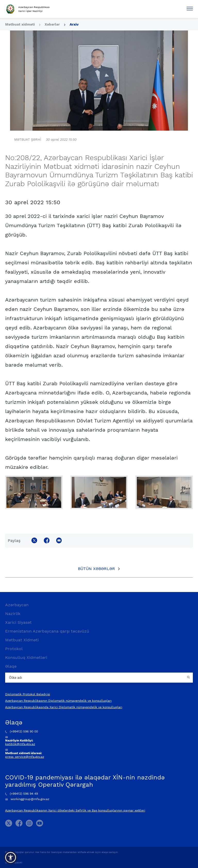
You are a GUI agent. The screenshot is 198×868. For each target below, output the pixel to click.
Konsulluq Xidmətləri (26, 657)
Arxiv (74, 24)
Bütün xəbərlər (96, 569)
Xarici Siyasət (18, 622)
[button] (11, 857)
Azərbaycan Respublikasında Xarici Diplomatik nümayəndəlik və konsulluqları (64, 707)
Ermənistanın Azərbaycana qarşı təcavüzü (47, 631)
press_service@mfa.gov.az (25, 757)
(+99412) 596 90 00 (22, 731)
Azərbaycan (17, 605)
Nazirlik (13, 614)
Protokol (14, 649)
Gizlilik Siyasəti (14, 863)
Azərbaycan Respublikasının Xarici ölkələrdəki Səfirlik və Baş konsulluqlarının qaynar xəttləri (75, 810)
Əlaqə (11, 666)
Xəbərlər (52, 24)
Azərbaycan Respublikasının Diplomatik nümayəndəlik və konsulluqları (58, 701)
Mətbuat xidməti (20, 24)
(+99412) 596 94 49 (22, 794)
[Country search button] (189, 678)
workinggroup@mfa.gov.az (27, 799)
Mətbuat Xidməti (22, 640)
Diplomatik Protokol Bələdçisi (28, 694)
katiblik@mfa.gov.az (20, 744)
